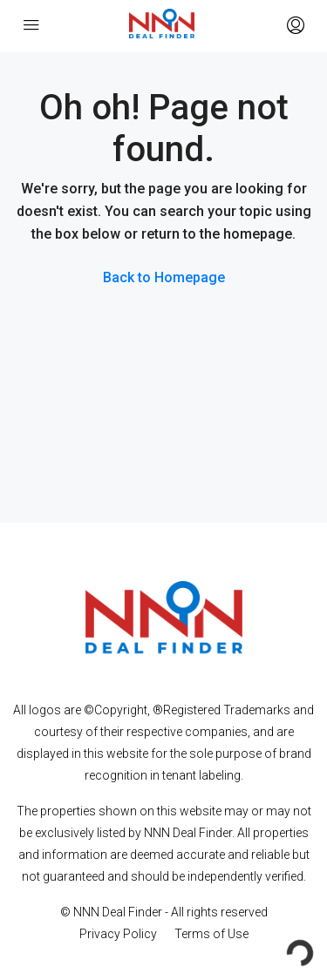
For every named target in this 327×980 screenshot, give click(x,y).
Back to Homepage (164, 277)
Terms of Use (211, 934)
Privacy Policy (118, 934)
